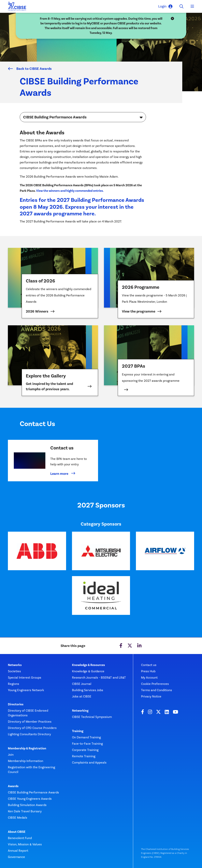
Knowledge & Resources (88, 665)
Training (78, 731)
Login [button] (165, 6)
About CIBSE (17, 832)
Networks (15, 665)
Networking (80, 711)
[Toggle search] (181, 6)
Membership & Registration (27, 748)
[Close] (172, 19)
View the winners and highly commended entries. (70, 191)
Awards (13, 786)
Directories (16, 704)
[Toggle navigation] (192, 6)
